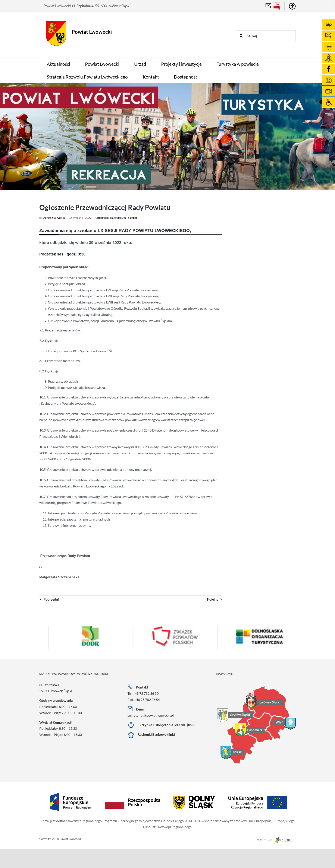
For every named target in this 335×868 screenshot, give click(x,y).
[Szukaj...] (266, 36)
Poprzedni (51, 599)
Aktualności (102, 218)
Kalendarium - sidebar (124, 218)
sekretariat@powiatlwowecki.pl (151, 715)
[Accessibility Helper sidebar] (292, 6)
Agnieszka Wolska (54, 218)
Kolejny (213, 599)
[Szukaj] (241, 36)
